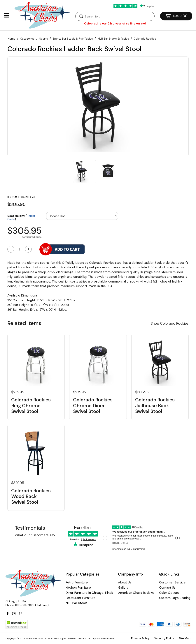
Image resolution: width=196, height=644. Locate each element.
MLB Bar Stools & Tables (113, 39)
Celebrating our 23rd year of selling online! (115, 23)
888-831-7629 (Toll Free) (32, 605)
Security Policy (164, 638)
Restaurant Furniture (80, 598)
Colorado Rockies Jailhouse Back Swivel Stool (155, 406)
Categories (27, 39)
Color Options (169, 593)
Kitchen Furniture (78, 588)
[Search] (119, 16)
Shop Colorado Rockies (170, 323)
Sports (44, 39)
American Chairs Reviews (136, 593)
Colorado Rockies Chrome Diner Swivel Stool (93, 406)
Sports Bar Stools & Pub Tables (73, 39)
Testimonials (30, 528)
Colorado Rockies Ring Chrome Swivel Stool (31, 406)
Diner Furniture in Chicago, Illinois (90, 593)
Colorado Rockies (145, 39)
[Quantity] (20, 249)
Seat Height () (21, 217)
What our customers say (35, 535)
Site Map (185, 638)
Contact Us (167, 588)
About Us (125, 582)
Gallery (123, 588)
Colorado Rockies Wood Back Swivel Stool (31, 497)
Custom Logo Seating (175, 598)
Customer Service (172, 582)
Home (12, 39)
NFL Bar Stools (76, 603)
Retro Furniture (77, 582)
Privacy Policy (140, 638)
